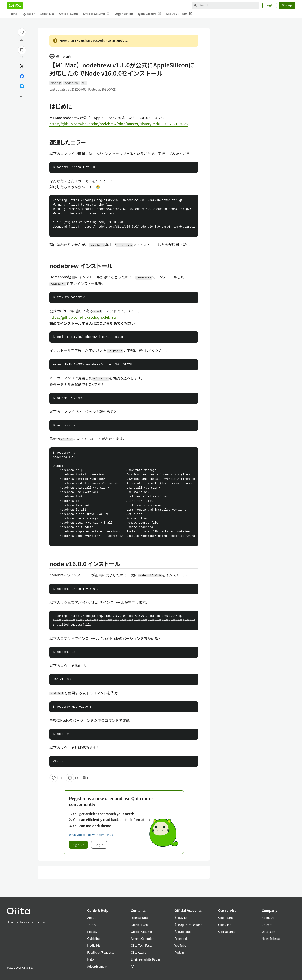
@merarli (60, 56)
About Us (268, 918)
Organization (124, 14)
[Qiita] (15, 5)
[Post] (22, 66)
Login (270, 5)
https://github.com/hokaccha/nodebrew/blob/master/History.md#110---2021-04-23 (119, 124)
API (133, 966)
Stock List (47, 14)
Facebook (181, 939)
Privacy (92, 932)
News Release (271, 939)
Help (90, 959)
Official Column (96, 14)
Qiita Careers (149, 14)
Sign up (78, 845)
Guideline (94, 939)
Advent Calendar (142, 939)
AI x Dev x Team (179, 14)
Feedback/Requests (101, 952)
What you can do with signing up (91, 835)
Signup (287, 5)
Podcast (180, 952)
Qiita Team (225, 918)
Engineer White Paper (146, 959)
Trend (13, 14)
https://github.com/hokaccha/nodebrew (83, 317)
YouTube (180, 945)
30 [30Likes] (22, 40)
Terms (91, 925)
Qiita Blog (268, 932)
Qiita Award (139, 952)
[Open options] (22, 96)
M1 (84, 83)
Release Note (140, 918)
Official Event (69, 14)
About (91, 918)
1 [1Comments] (85, 778)
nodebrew (72, 83)
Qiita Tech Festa (142, 945)
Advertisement (97, 966)
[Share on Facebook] (22, 76)
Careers (267, 925)
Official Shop (227, 932)
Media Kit (94, 945)
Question (29, 14)
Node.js (56, 83)
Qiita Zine (225, 925)
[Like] (22, 32)
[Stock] (22, 50)
